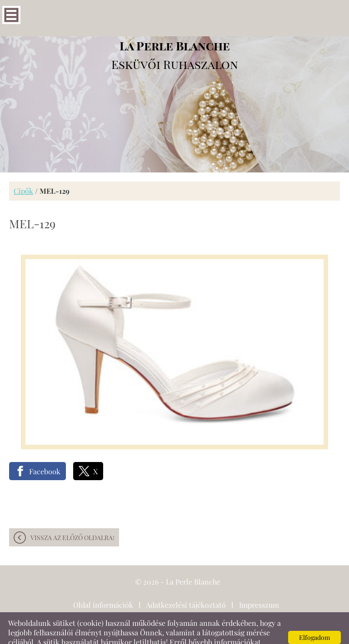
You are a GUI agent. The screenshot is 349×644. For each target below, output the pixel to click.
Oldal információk (103, 587)
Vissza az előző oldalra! (72, 519)
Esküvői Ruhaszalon (175, 37)
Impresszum (259, 587)
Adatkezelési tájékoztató (186, 587)
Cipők (23, 173)
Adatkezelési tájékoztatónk (92, 633)
